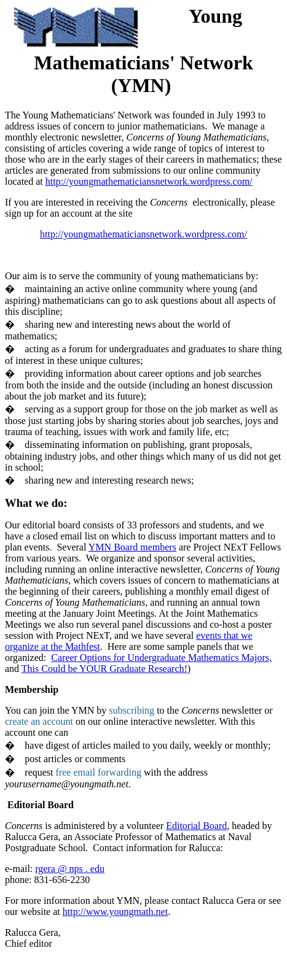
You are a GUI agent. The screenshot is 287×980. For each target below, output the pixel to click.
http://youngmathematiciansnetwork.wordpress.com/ (149, 181)
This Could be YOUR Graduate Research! (104, 669)
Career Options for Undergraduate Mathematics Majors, (161, 658)
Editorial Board (196, 826)
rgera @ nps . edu (70, 869)
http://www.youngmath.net (115, 912)
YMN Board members (132, 547)
